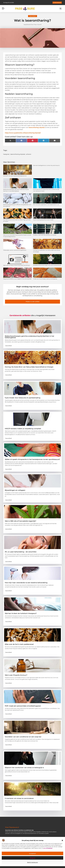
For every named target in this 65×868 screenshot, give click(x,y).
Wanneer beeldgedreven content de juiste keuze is (46, 165)
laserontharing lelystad (18, 154)
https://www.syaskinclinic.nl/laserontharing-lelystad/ (23, 133)
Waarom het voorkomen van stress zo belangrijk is (24, 768)
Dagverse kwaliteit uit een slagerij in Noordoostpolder (17, 279)
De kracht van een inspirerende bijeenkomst (15, 176)
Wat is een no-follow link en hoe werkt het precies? (17, 265)
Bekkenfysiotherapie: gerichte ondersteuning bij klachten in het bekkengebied (29, 337)
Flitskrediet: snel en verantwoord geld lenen (15, 250)
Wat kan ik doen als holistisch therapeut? (21, 613)
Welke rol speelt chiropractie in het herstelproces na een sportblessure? (32, 459)
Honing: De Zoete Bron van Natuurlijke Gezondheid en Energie (29, 367)
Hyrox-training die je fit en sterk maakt (43, 220)
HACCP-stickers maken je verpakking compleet (23, 429)
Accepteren (33, 854)
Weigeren (32, 858)
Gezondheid (33, 16)
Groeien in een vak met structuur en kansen (45, 235)
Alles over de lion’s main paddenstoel (19, 644)
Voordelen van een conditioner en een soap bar (23, 737)
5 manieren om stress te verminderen (19, 798)
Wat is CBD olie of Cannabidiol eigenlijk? (20, 521)
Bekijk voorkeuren (33, 862)
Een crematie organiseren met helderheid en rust (46, 205)
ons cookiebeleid (48, 848)
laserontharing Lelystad (37, 127)
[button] (62, 840)
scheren (29, 154)
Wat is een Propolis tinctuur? (16, 675)
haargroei (6, 154)
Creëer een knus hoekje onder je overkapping (45, 279)
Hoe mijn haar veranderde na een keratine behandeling (26, 583)
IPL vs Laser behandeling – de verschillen (21, 552)
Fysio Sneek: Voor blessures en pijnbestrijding (23, 398)
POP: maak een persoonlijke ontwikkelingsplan (23, 706)
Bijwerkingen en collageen (15, 490)
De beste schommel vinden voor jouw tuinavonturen (47, 265)
